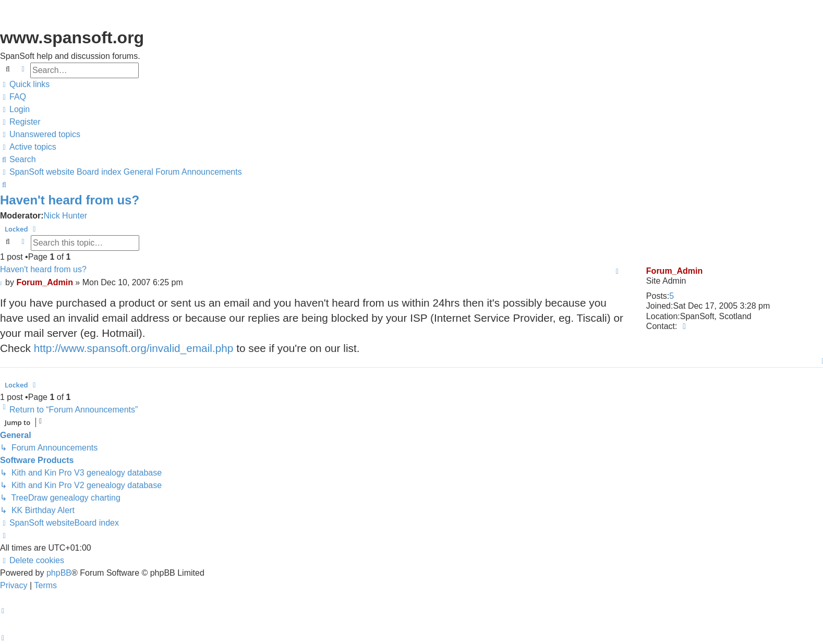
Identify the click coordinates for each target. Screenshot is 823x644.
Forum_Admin (674, 271)
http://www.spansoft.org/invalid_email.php (134, 348)
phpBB (59, 573)
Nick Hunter (66, 216)
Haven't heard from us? (70, 200)
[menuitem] (13, 97)
